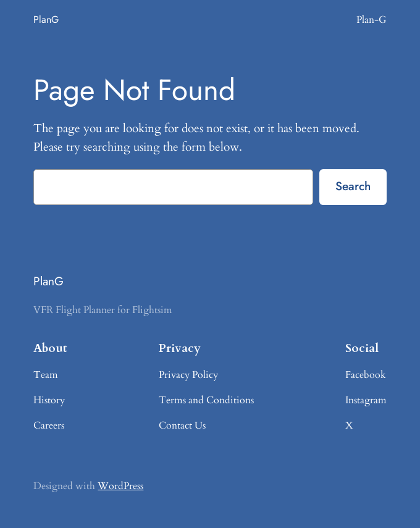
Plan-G (372, 20)
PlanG (46, 19)
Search (353, 186)
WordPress (120, 486)
